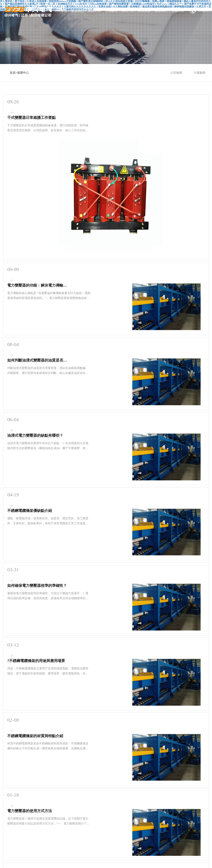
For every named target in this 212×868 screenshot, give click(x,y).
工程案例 (111, 11)
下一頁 (128, 716)
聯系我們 (161, 11)
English (199, 11)
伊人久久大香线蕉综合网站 (97, 845)
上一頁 (84, 716)
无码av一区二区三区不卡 (188, 856)
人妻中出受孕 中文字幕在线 (93, 859)
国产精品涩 (181, 859)
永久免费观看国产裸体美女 (61, 859)
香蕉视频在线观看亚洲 (183, 849)
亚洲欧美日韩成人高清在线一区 (24, 863)
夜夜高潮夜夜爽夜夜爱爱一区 (167, 852)
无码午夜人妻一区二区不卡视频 (156, 859)
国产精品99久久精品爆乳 (53, 856)
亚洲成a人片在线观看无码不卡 (64, 845)
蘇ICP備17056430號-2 (119, 814)
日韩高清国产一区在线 (33, 845)
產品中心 (94, 11)
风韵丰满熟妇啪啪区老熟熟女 (85, 849)
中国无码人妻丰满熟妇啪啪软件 (120, 849)
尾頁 (141, 716)
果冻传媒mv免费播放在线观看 (21, 856)
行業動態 (200, 73)
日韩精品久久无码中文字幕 (19, 849)
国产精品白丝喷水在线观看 (154, 849)
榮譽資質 (144, 11)
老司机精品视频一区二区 (123, 859)
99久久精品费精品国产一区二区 (27, 859)
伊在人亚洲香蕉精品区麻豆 (134, 852)
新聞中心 (128, 11)
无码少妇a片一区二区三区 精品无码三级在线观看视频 (131, 863)
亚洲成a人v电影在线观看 (147, 845)
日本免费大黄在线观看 (73, 852)
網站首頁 (61, 11)
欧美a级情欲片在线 (173, 863)
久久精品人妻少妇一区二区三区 (42, 852)
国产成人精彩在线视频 (107, 856)
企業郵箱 (178, 11)
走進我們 (77, 11)
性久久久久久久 (123, 845)
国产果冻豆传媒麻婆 (173, 845)
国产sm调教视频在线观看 (135, 856)
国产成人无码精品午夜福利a (52, 849)
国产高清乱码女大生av (81, 856)
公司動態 (176, 73)
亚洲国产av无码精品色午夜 (102, 852)
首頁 (13, 73)
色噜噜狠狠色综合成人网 (57, 863)
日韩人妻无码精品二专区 (86, 863)
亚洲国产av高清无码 (162, 856)
